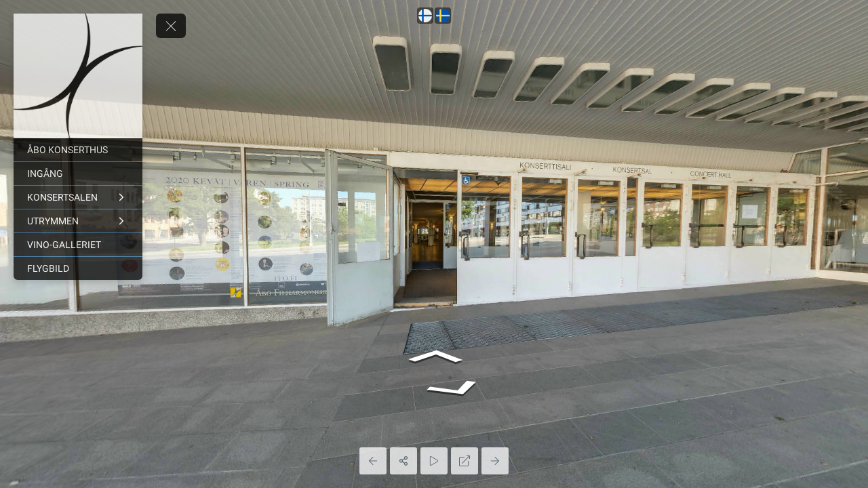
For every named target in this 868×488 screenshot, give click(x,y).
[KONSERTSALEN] (78, 197)
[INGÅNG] (78, 174)
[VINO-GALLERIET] (78, 245)
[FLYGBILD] (78, 268)
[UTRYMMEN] (78, 221)
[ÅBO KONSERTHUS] (78, 150)
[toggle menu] (171, 26)
